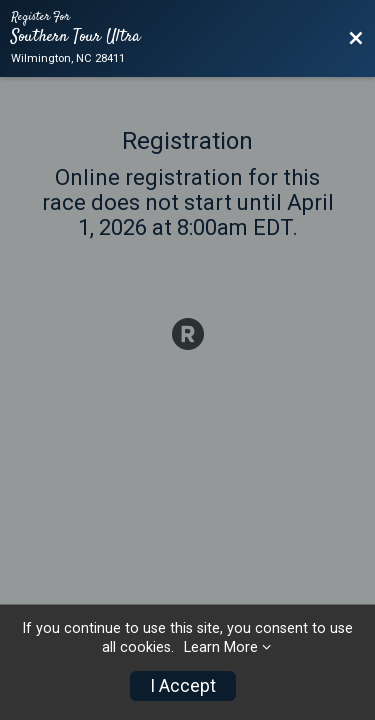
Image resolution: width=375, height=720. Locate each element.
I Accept (183, 686)
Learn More (221, 647)
